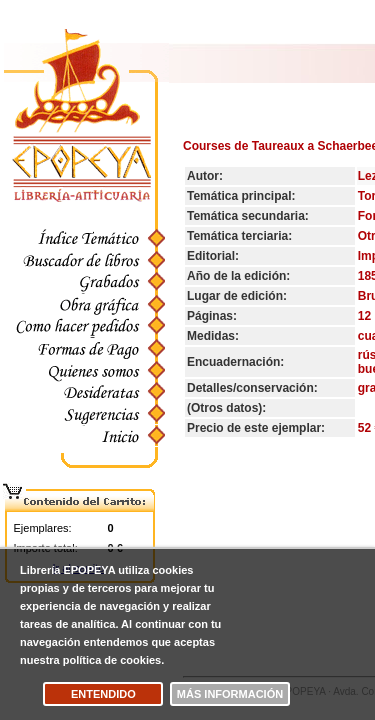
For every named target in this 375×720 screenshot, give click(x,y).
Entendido (103, 694)
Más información (230, 694)
